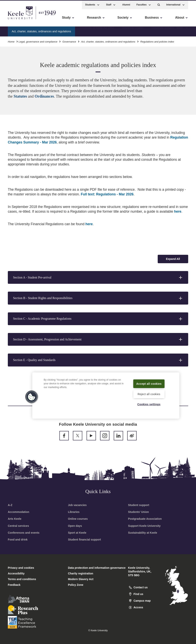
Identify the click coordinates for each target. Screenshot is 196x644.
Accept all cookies (149, 381)
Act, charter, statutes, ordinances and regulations (108, 41)
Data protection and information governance (97, 568)
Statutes (21, 96)
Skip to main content (21, 20)
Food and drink (18, 540)
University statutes (163, 30)
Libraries (74, 512)
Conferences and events (24, 533)
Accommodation (19, 512)
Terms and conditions (22, 579)
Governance (69, 41)
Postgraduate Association (145, 519)
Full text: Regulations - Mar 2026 (107, 194)
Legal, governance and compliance (38, 41)
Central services (18, 526)
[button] (159, 4)
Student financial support (85, 540)
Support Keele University (144, 526)
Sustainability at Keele (143, 533)
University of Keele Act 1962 (97, 30)
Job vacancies (77, 505)
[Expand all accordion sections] (173, 259)
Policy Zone (76, 585)
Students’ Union (138, 512)
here (178, 211)
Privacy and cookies (21, 568)
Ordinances (44, 96)
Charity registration (81, 573)
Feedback (14, 585)
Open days (75, 526)
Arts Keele (15, 519)
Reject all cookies (149, 394)
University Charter (133, 30)
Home (11, 41)
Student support (139, 505)
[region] (106, 393)
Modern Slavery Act (81, 579)
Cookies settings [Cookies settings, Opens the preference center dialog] (149, 404)
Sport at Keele (77, 533)
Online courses (78, 519)
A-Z (10, 505)
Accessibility (14, 20)
